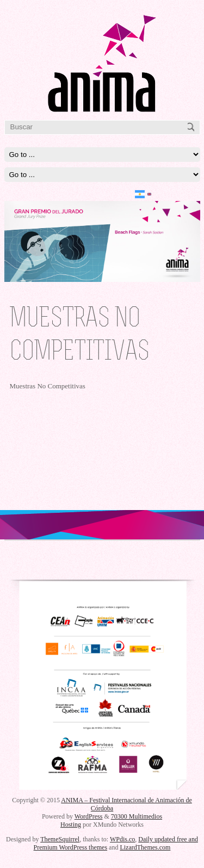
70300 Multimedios (137, 816)
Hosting (71, 825)
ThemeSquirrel (60, 839)
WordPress (89, 816)
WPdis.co (122, 839)
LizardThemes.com (145, 847)
